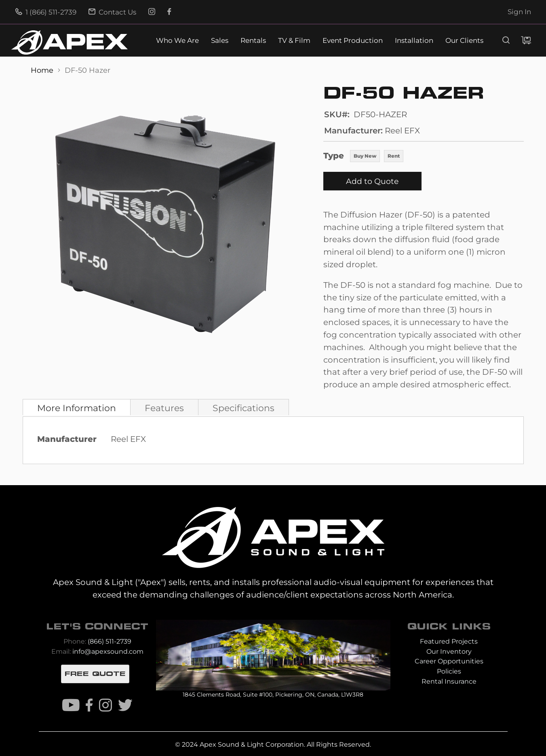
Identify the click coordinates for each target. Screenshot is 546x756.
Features (164, 408)
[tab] (77, 407)
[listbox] (377, 157)
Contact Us (112, 12)
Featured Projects (449, 641)
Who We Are (177, 41)
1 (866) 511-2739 (46, 12)
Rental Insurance (449, 681)
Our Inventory (449, 651)
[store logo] (70, 42)
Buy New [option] (365, 156)
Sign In (519, 12)
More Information (77, 408)
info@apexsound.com (108, 651)
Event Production (353, 41)
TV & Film (294, 41)
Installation (414, 41)
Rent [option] (394, 156)
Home (43, 70)
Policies (449, 671)
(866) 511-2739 (110, 641)
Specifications (243, 408)
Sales (220, 41)
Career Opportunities (449, 661)
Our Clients (464, 41)
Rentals (253, 41)
